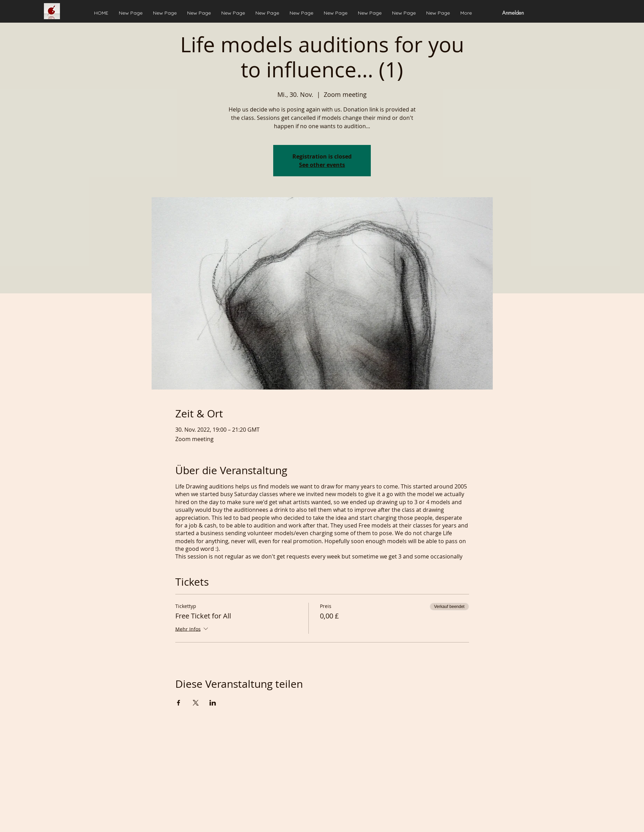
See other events (322, 165)
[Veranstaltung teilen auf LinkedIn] (213, 703)
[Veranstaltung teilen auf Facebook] (179, 703)
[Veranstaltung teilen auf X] (196, 703)
